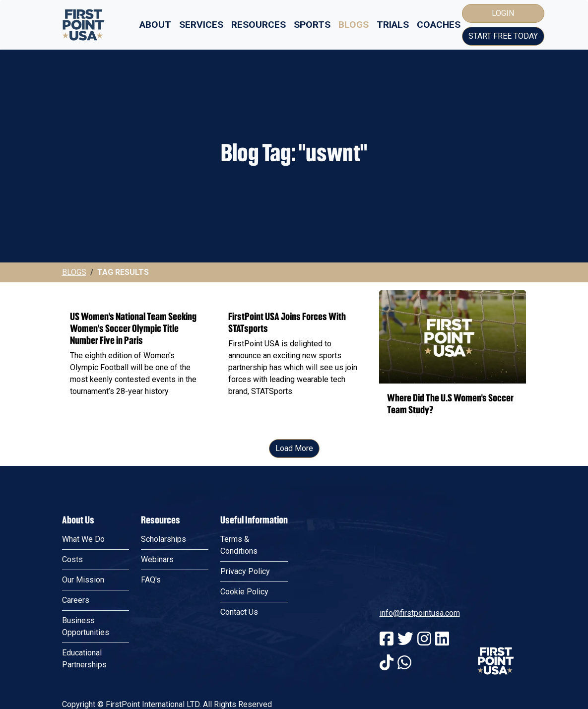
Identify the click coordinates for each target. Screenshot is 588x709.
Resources (259, 25)
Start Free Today (503, 36)
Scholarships (163, 615)
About (155, 25)
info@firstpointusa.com (420, 689)
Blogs (354, 25)
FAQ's (151, 656)
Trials (393, 25)
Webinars (157, 636)
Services (201, 25)
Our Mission (83, 656)
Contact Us (239, 688)
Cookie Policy (244, 668)
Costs (72, 636)
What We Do (83, 615)
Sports (312, 25)
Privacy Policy (245, 648)
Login (503, 13)
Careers (76, 677)
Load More (294, 525)
